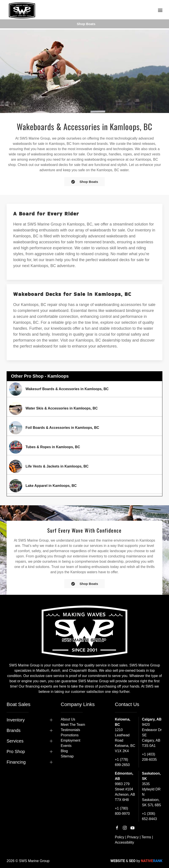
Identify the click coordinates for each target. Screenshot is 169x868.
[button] (160, 10)
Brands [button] (14, 730)
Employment (71, 740)
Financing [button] (16, 762)
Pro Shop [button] (16, 752)
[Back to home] (22, 10)
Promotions (70, 735)
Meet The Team (73, 725)
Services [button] (15, 741)
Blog (64, 751)
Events (66, 746)
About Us (68, 719)
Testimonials (70, 730)
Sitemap (67, 756)
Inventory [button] (16, 720)
